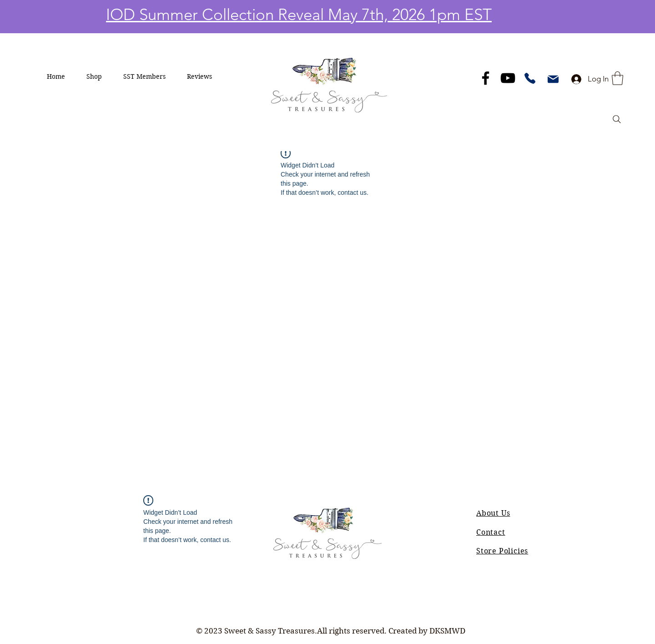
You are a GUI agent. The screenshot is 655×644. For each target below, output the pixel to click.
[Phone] (530, 78)
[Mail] (553, 79)
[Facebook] (486, 78)
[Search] (617, 119)
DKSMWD (447, 631)
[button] (94, 76)
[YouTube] (508, 78)
